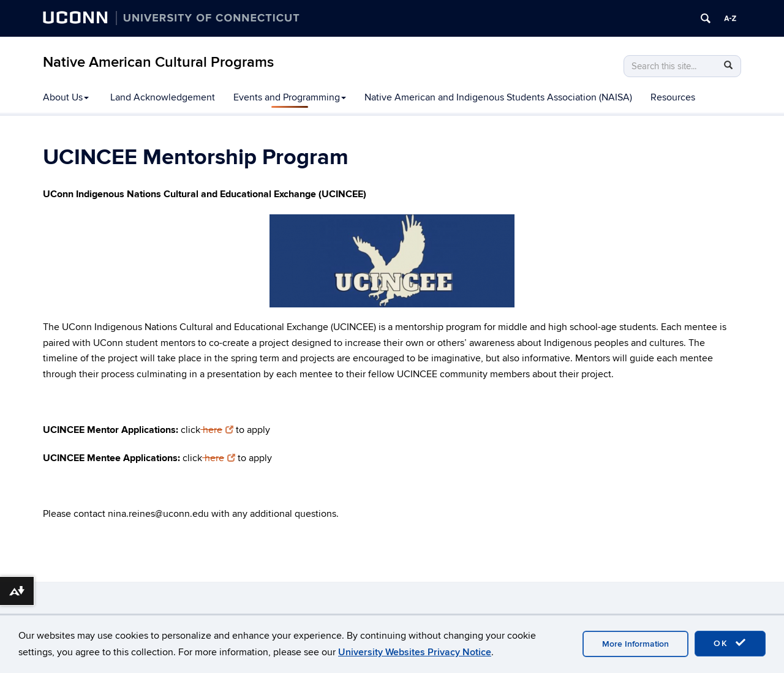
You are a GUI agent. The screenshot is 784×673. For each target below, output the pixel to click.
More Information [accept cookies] (635, 644)
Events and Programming (290, 97)
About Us (66, 97)
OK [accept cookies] (730, 643)
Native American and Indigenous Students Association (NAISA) (498, 97)
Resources (673, 97)
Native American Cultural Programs (158, 62)
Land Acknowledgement (163, 97)
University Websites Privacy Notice (415, 652)
